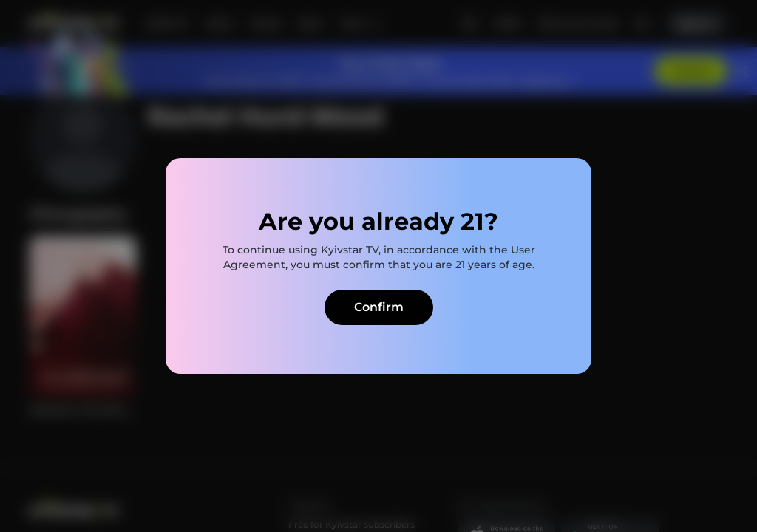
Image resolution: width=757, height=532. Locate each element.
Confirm (379, 307)
